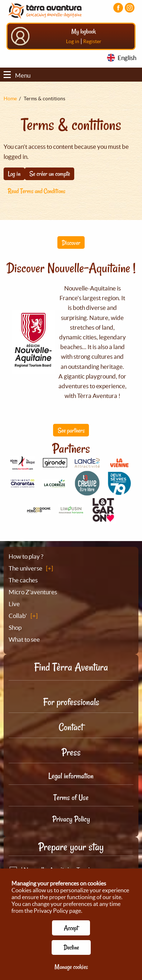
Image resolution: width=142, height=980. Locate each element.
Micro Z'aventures (33, 592)
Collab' (18, 616)
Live (14, 604)
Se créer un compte (50, 174)
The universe (25, 568)
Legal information (71, 776)
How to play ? (26, 556)
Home (10, 99)
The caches (23, 580)
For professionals (71, 702)
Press (71, 752)
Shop (15, 628)
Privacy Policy (71, 819)
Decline (71, 947)
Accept (71, 928)
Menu (17, 75)
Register (92, 41)
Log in (73, 41)
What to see (24, 639)
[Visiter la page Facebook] (118, 8)
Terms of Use (71, 797)
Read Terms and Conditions (37, 191)
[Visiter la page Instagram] (130, 8)
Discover (71, 243)
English (127, 58)
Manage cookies (71, 967)
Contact (71, 727)
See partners (71, 430)
